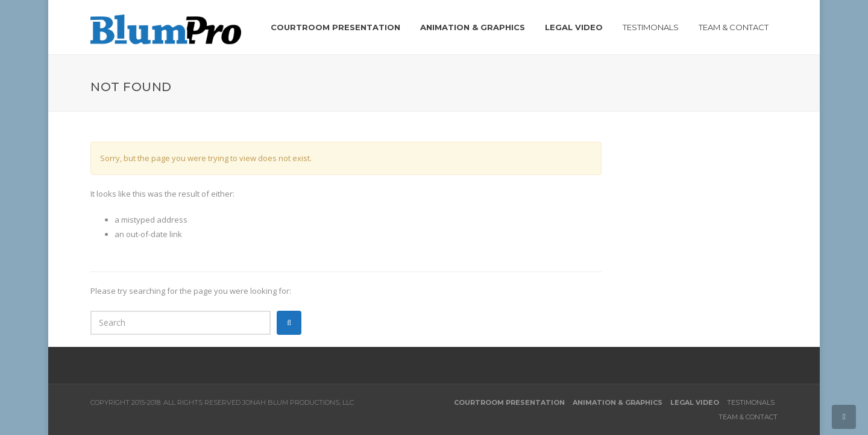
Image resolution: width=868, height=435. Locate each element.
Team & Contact (748, 417)
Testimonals (751, 402)
